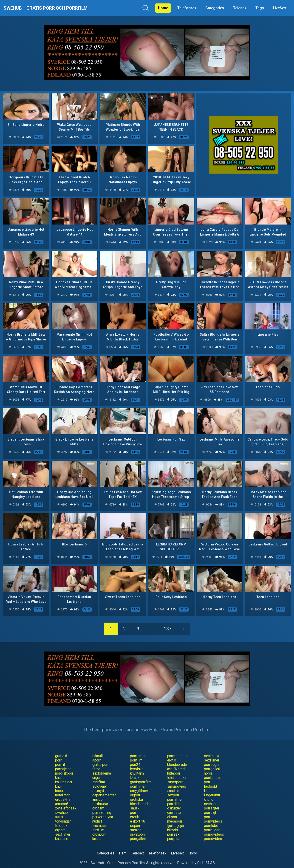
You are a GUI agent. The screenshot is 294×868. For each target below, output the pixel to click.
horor (208, 769)
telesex (61, 821)
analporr (99, 795)
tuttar (59, 812)
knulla (97, 834)
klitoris (173, 825)
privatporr (138, 830)
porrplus (174, 834)
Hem (123, 849)
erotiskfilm (64, 795)
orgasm (98, 804)
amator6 (62, 799)
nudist (97, 817)
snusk (135, 804)
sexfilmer (212, 756)
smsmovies (177, 782)
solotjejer (100, 782)
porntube (211, 821)
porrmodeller (177, 751)
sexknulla (211, 751)
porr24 (135, 760)
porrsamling (102, 808)
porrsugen (212, 760)
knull (59, 782)
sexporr (173, 791)
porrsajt (210, 808)
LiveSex (280, 8)
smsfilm (174, 786)
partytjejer (63, 764)
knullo (209, 795)
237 (168, 624)
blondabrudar (178, 760)
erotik (172, 756)
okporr (172, 812)
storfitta (99, 777)
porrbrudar (212, 773)
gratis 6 (61, 751)
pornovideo (213, 834)
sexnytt (98, 786)
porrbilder (212, 825)
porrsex (173, 830)
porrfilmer (138, 751)
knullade (62, 834)
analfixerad (176, 764)
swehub (61, 808)
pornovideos (214, 830)
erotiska (136, 795)
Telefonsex (187, 8)
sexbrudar (100, 799)
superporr (175, 777)
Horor (193, 849)
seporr (135, 821)
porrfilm (136, 756)
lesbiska (137, 764)
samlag (136, 825)
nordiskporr (64, 769)
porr (58, 756)
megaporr (175, 817)
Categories (215, 8)
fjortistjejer (176, 821)
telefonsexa (177, 773)
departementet (104, 791)
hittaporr (174, 769)
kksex (135, 773)
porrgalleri (212, 764)
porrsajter (212, 804)
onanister (175, 808)
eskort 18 (138, 817)
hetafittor (62, 791)
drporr (60, 825)
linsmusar (100, 821)
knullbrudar (64, 777)
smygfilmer (139, 786)
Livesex (177, 849)
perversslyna (103, 812)
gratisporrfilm (141, 777)
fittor (96, 764)
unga (96, 773)
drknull (98, 751)
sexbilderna (102, 769)
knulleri (61, 773)
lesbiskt (210, 782)
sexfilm (98, 825)
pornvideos (213, 817)
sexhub (210, 799)
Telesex (240, 8)
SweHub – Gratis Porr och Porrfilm (63, 8)
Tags (260, 8)
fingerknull (212, 791)
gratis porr (100, 760)
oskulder (174, 804)
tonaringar (63, 817)
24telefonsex (66, 804)
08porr (135, 791)
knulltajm (137, 769)
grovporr (99, 830)
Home (163, 8)
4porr (97, 756)
